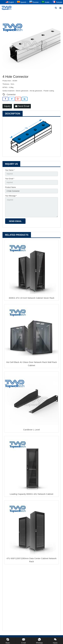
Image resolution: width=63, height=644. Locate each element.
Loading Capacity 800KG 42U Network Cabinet (31, 494)
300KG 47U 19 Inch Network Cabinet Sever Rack (32, 298)
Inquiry (7, 106)
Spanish (22, 2)
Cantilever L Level (31, 430)
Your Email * (10, 179)
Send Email (22, 106)
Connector (11, 94)
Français (57, 2)
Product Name (10, 187)
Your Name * (10, 170)
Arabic (46, 2)
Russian (34, 2)
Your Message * (11, 196)
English (10, 2)
